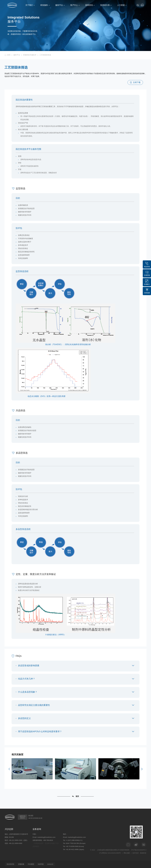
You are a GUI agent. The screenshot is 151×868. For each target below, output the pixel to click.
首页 (9, 55)
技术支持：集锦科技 (139, 853)
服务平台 (17, 55)
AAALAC (50, 864)
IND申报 (41, 864)
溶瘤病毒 (21, 864)
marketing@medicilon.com (46, 837)
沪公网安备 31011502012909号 (110, 853)
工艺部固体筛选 (45, 55)
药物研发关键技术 (30, 55)
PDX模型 (31, 864)
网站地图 (127, 853)
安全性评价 (10, 864)
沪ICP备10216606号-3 (139, 850)
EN (142, 5)
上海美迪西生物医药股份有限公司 (108, 850)
